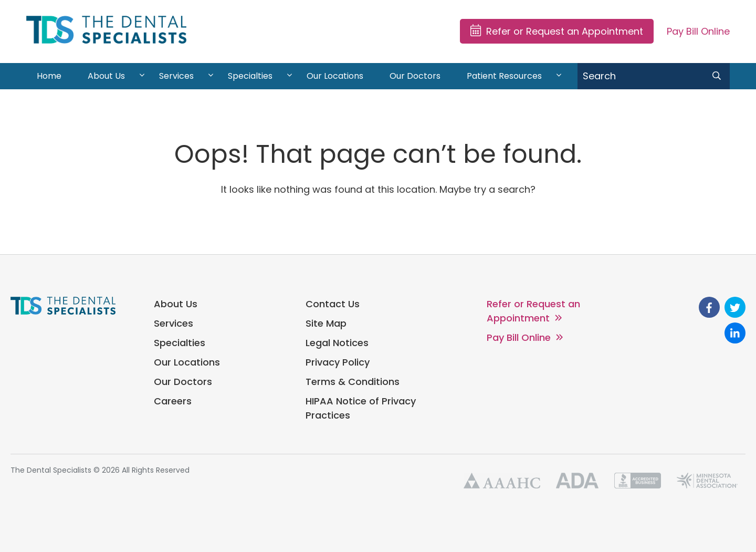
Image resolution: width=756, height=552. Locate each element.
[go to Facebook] (709, 307)
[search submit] (717, 76)
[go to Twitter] (735, 307)
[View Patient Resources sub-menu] (559, 76)
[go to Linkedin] (735, 333)
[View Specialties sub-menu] (290, 76)
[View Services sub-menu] (211, 76)
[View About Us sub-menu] (142, 76)
